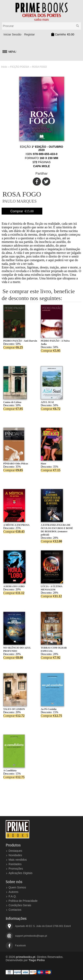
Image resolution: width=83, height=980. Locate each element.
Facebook (20, 946)
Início (4, 67)
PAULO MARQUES (20, 201)
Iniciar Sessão (12, 34)
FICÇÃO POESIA (20, 67)
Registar (29, 34)
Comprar (22, 211)
